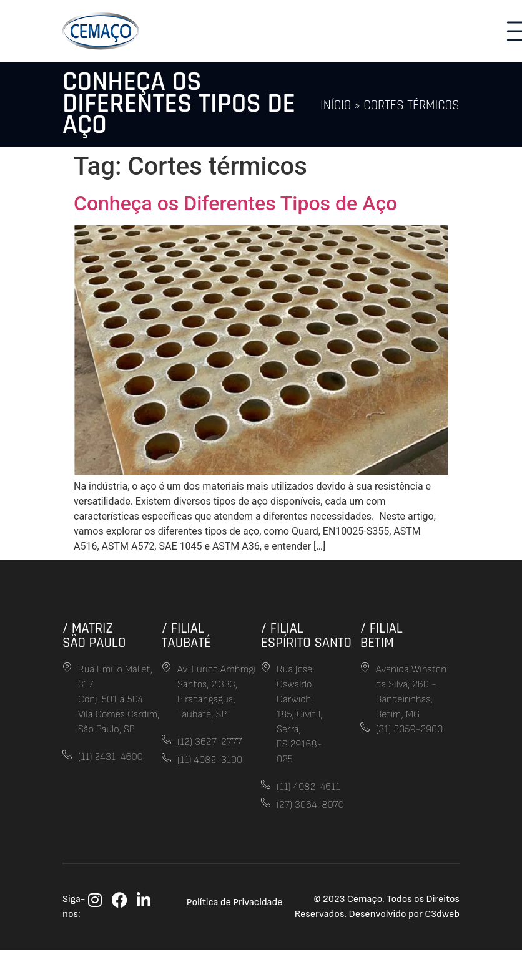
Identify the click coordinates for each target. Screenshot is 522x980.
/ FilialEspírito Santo (306, 635)
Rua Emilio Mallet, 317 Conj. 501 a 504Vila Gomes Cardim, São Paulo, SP (119, 700)
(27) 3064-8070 (310, 805)
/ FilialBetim (382, 635)
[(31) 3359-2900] (365, 727)
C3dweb (442, 914)
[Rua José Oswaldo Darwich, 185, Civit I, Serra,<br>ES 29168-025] (266, 667)
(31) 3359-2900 (409, 730)
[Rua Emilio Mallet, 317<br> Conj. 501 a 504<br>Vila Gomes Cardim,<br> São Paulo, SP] (67, 667)
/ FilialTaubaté (186, 635)
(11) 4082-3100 (210, 760)
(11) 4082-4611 (308, 787)
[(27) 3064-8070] (266, 803)
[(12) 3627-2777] (166, 740)
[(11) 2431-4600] (67, 754)
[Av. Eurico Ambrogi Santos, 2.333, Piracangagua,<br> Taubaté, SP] (166, 667)
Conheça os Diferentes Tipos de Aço (235, 203)
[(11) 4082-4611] (266, 784)
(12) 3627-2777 (209, 742)
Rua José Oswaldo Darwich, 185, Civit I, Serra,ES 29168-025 (300, 715)
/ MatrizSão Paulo (94, 635)
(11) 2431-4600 (111, 757)
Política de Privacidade (235, 902)
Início (336, 105)
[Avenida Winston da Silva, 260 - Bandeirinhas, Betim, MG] (365, 667)
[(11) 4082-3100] (166, 758)
